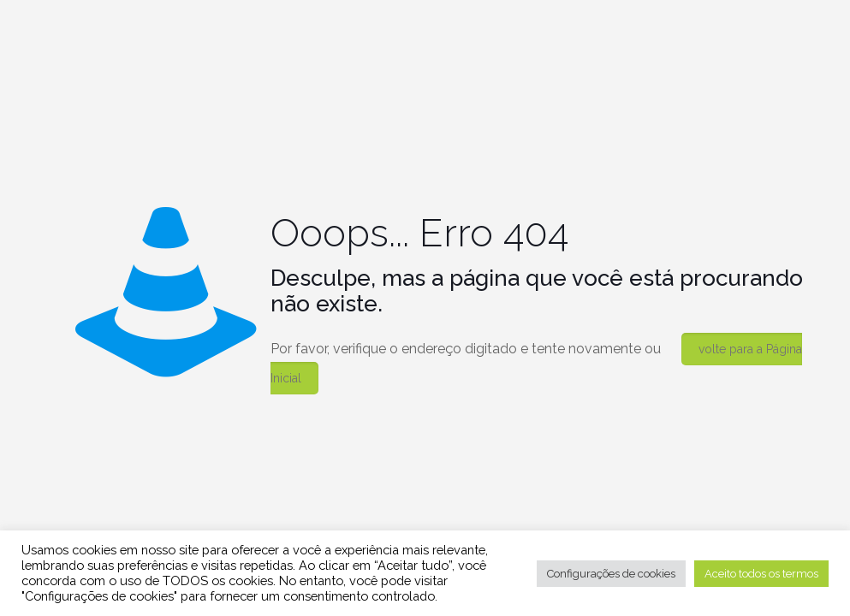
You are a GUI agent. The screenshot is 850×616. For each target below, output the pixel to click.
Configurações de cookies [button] (611, 574)
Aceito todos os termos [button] (761, 574)
